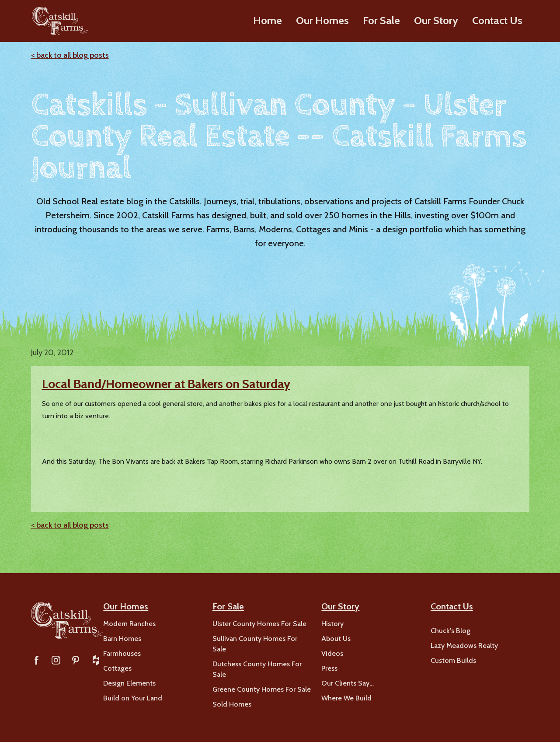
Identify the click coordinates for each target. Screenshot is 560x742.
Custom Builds (453, 660)
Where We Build (346, 698)
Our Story (436, 20)
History (332, 624)
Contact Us (497, 20)
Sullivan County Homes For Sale (255, 644)
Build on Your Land (133, 698)
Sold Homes (232, 704)
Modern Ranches (129, 624)
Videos (332, 653)
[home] (59, 21)
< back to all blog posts (70, 55)
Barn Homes (122, 639)
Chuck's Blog (450, 631)
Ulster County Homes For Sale (259, 624)
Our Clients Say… (348, 683)
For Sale (381, 20)
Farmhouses (122, 653)
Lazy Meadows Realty (464, 646)
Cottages (117, 668)
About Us (336, 639)
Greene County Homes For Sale (262, 689)
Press (329, 668)
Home (268, 20)
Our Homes (322, 20)
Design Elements (129, 683)
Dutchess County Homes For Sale (257, 669)
